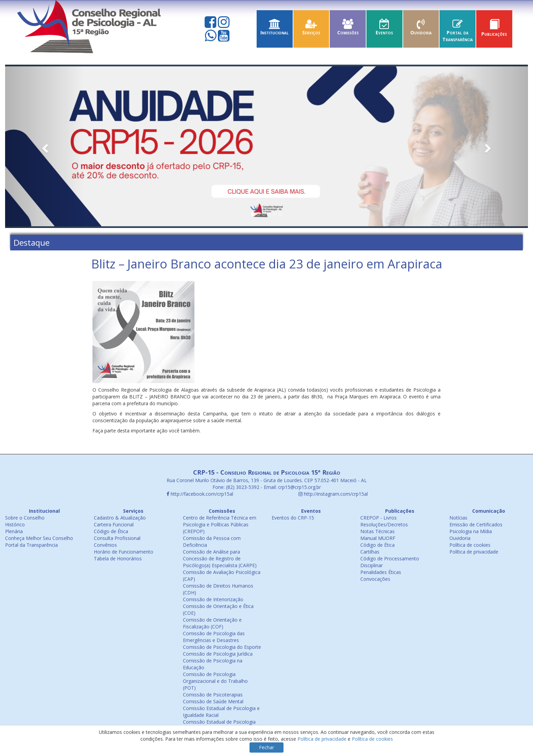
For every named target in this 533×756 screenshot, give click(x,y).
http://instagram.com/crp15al (333, 494)
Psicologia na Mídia (471, 531)
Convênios (105, 545)
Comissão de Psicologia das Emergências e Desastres (214, 637)
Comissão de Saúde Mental (213, 701)
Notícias (458, 518)
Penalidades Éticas (381, 572)
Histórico (15, 524)
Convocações (375, 579)
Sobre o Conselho (25, 518)
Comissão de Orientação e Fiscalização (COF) (212, 623)
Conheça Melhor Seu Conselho (39, 538)
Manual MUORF (378, 538)
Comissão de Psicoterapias (213, 695)
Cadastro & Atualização (120, 518)
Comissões (348, 29)
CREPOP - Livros (379, 518)
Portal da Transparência (458, 32)
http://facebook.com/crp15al (200, 494)
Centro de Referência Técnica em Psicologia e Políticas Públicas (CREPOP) (220, 524)
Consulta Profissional (117, 538)
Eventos (384, 29)
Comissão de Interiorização (213, 599)
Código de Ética (111, 531)
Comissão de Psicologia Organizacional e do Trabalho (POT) (215, 681)
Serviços (311, 29)
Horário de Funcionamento (124, 552)
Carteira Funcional (114, 524)
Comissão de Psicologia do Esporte (222, 647)
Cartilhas (370, 552)
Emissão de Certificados (476, 524)
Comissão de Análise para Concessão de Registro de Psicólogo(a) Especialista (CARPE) (220, 558)
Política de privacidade (474, 552)
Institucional (275, 29)
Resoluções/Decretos (384, 524)
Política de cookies (470, 545)
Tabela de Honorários (118, 558)
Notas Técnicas (377, 531)
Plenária (14, 531)
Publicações (494, 30)
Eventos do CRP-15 (293, 518)
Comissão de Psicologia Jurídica (218, 654)
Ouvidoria (421, 29)
